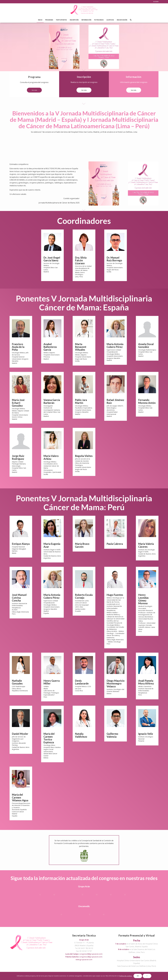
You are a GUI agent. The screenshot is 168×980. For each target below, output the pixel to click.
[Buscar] (130, 20)
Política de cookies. (126, 976)
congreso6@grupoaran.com (91, 954)
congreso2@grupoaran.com (91, 957)
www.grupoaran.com (84, 960)
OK (138, 976)
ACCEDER (156, 2)
